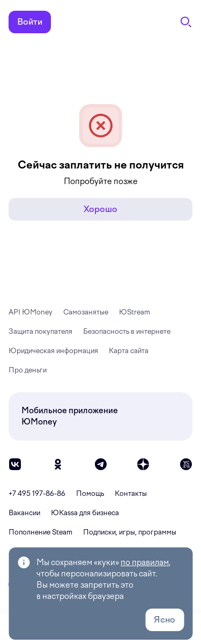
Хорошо (100, 209)
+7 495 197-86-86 (37, 493)
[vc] (186, 464)
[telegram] (101, 464)
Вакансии (24, 513)
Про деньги (28, 370)
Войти (30, 22)
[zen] (143, 464)
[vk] (15, 464)
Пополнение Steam (40, 532)
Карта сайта (129, 351)
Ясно (165, 620)
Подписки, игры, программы (130, 532)
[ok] (58, 464)
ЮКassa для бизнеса (85, 513)
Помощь (90, 493)
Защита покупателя (40, 331)
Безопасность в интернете (127, 331)
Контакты (131, 493)
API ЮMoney (31, 312)
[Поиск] (186, 22)
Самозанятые (86, 312)
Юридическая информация (53, 351)
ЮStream (135, 312)
